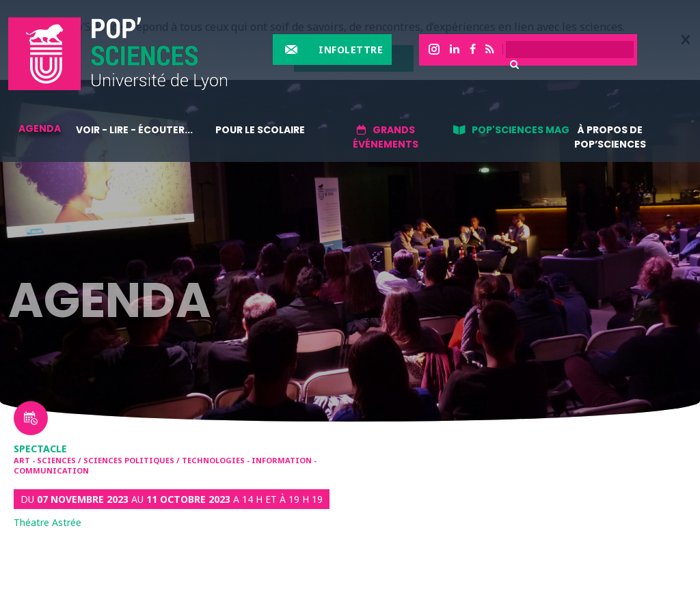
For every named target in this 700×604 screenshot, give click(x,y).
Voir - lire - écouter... (134, 130)
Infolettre (351, 50)
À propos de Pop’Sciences (610, 137)
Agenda (40, 128)
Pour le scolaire (260, 130)
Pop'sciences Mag (521, 130)
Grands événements (386, 137)
